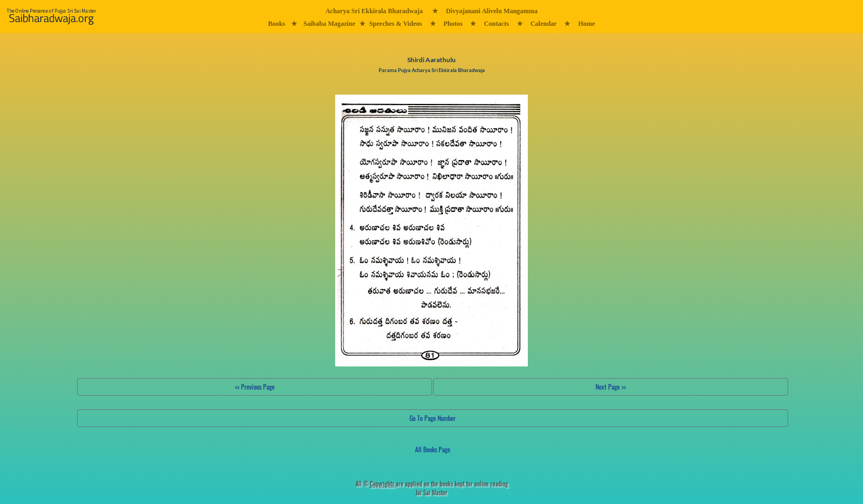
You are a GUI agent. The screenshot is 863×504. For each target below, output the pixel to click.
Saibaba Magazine (329, 24)
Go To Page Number (433, 418)
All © (376, 484)
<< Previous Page (255, 387)
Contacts (496, 24)
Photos (453, 24)
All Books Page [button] (433, 449)
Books (277, 24)
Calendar (544, 24)
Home (586, 24)
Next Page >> (611, 387)
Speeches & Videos (396, 24)
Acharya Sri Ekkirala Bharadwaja (374, 11)
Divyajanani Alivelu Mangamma (492, 11)
